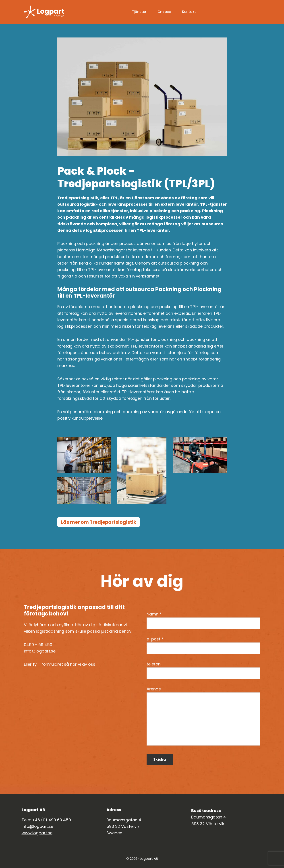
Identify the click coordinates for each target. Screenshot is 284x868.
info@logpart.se (40, 651)
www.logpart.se (37, 833)
